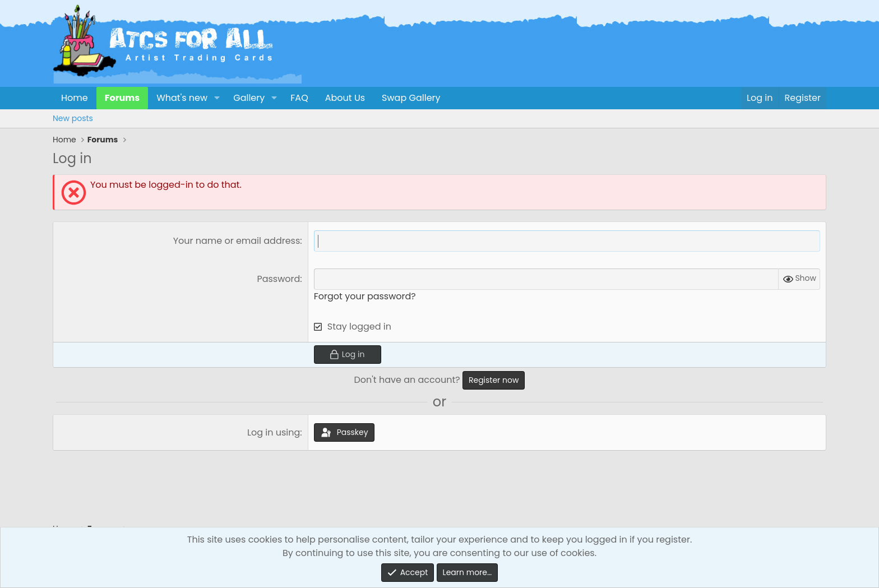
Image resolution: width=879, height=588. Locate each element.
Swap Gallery (411, 98)
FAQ (299, 98)
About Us (345, 98)
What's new (182, 98)
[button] (217, 98)
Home (75, 98)
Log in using (274, 432)
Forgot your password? (365, 296)
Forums (122, 98)
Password (278, 279)
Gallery (249, 98)
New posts (73, 118)
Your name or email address (237, 241)
